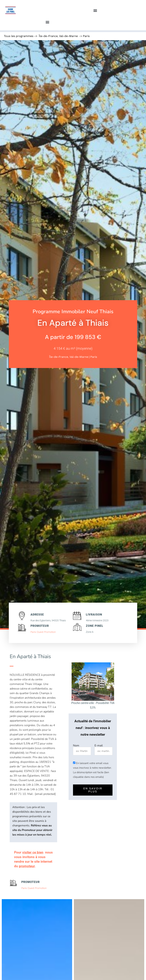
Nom (76, 746)
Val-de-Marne (68, 36)
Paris (86, 36)
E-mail (99, 746)
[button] (95, 10)
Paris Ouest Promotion (43, 632)
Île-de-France (48, 36)
